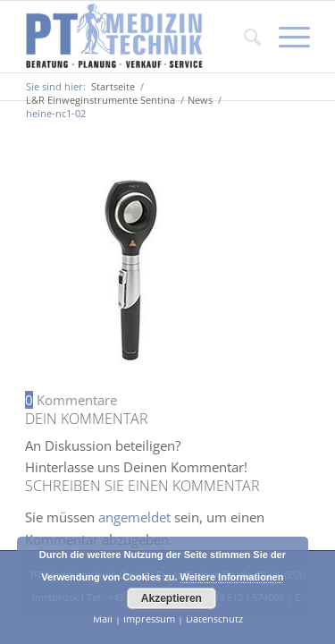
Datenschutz (214, 619)
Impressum (149, 619)
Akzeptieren (172, 598)
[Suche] (243, 37)
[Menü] (285, 37)
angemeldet (134, 517)
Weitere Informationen (232, 577)
